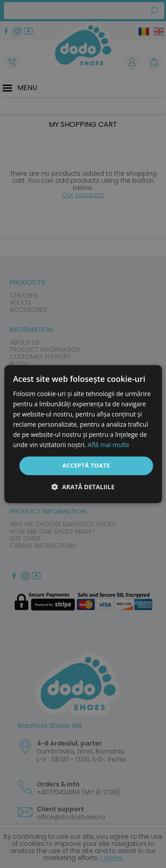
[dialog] (83, 434)
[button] (83, 487)
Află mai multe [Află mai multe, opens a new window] (108, 445)
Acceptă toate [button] (86, 466)
